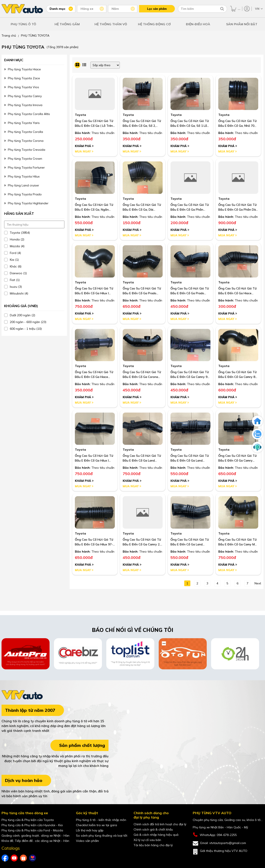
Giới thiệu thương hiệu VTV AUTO (220, 852)
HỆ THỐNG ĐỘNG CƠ (154, 24)
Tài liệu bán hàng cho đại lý (153, 845)
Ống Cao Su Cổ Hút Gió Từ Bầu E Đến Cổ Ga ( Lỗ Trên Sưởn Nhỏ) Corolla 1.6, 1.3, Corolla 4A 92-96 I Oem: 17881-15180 (94, 124)
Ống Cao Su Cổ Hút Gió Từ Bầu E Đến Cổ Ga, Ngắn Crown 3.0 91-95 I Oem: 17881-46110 (94, 207)
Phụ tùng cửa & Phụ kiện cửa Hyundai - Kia (32, 825)
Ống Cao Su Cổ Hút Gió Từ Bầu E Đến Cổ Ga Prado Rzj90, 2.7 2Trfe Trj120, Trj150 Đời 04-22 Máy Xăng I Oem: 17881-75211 (142, 291)
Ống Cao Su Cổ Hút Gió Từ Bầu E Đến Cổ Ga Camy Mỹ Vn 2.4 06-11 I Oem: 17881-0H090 (237, 542)
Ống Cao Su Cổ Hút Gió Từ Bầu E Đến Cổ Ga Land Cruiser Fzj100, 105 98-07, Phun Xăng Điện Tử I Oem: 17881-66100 (142, 458)
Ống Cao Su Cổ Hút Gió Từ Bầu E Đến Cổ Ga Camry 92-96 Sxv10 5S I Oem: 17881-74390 (190, 375)
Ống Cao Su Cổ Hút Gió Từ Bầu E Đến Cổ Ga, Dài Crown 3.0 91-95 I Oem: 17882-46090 (142, 207)
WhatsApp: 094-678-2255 (215, 835)
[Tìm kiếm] (222, 9)
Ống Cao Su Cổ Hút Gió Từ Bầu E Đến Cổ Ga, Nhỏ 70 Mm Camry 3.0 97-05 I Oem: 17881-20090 (237, 124)
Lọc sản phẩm (157, 9)
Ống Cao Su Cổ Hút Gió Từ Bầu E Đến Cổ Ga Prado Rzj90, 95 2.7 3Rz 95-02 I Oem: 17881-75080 (190, 291)
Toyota (80, 115)
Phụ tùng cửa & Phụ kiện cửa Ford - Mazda (32, 830)
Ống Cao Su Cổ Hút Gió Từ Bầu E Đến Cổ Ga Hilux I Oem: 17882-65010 (94, 291)
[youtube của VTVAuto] (14, 858)
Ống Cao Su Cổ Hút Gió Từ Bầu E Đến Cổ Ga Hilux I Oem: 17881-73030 (94, 458)
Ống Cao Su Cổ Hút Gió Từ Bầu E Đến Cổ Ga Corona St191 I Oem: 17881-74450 (142, 375)
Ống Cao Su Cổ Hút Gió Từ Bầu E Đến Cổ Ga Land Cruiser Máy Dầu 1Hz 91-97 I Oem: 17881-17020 (190, 542)
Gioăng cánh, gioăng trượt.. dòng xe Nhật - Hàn (35, 836)
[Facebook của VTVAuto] (5, 858)
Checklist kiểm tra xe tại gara (96, 825)
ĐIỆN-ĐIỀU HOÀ (198, 24)
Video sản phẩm (87, 841)
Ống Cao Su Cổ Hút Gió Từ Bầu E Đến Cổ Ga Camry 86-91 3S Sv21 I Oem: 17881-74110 (238, 375)
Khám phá (84, 146)
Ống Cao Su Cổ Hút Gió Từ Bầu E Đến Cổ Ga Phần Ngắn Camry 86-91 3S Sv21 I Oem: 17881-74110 (190, 207)
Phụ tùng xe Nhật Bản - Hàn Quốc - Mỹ (220, 827)
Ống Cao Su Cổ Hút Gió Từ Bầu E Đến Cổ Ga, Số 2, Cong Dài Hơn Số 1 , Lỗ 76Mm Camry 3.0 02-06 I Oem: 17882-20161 (142, 124)
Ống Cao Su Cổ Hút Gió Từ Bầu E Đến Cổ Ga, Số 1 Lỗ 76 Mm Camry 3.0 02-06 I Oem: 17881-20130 (190, 124)
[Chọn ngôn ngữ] (258, 9)
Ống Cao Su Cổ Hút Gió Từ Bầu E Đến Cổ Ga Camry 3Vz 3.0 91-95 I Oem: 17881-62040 (237, 458)
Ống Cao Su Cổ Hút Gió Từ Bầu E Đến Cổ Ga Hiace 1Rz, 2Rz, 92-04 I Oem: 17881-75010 (94, 375)
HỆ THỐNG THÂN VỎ (111, 24)
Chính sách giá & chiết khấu (153, 829)
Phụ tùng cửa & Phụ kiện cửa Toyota (28, 820)
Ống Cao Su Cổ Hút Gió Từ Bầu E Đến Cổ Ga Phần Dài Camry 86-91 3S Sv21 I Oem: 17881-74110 (237, 207)
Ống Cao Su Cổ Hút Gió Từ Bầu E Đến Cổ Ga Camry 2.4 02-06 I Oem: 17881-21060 (142, 542)
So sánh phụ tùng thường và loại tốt (102, 836)
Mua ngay (84, 151)
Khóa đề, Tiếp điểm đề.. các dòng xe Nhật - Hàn (35, 841)
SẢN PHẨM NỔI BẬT (242, 24)
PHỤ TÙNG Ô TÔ (23, 24)
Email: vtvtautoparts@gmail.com (219, 843)
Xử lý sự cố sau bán (147, 840)
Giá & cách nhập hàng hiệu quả (156, 835)
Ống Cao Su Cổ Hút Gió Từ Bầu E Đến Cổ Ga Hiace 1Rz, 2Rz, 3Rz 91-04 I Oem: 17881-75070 (237, 291)
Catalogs (11, 848)
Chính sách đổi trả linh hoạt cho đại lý (160, 824)
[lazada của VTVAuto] (33, 858)
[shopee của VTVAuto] (23, 858)
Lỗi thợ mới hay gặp (90, 830)
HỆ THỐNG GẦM (67, 24)
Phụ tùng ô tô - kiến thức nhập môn (101, 820)
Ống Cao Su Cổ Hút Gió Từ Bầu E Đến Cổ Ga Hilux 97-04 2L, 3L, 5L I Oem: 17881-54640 (94, 542)
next (258, 583)
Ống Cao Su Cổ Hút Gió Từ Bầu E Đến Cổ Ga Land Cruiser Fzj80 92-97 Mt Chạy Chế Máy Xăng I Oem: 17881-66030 (190, 458)
